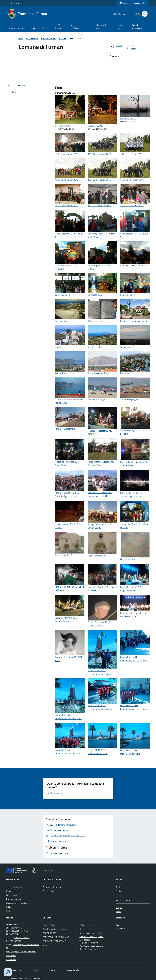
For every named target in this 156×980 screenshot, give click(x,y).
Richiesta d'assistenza (89, 949)
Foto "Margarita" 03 (129, 559)
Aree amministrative (15, 887)
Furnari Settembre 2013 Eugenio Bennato (131, 589)
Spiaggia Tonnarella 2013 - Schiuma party (100, 526)
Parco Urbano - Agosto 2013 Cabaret (68, 526)
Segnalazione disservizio (89, 943)
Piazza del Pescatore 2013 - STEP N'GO (101, 432)
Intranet (46, 945)
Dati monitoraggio (13, 970)
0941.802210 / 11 (22, 938)
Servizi (46, 28)
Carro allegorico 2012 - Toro (133, 265)
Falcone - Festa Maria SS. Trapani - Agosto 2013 (132, 495)
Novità (34, 28)
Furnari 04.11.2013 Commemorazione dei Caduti (101, 672)
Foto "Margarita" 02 (97, 556)
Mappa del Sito (73, 970)
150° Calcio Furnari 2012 (67, 154)
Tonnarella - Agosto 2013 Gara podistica (134, 432)
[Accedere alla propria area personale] (132, 3)
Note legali (84, 929)
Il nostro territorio (49, 39)
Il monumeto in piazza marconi (134, 321)
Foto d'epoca (61, 321)
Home (21, 39)
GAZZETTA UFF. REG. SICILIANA (56, 937)
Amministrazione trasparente (91, 937)
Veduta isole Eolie (96, 347)
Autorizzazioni (49, 891)
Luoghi (119, 908)
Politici (9, 907)
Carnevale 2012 (62, 295)
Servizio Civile (120, 27)
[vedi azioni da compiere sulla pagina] (131, 47)
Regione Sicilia (14, 3)
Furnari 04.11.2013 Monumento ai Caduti (98, 752)
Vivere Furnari (59, 26)
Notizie (119, 887)
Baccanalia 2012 (63, 126)
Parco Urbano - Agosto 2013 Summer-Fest (101, 463)
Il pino (58, 347)
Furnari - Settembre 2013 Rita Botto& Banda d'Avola (134, 615)
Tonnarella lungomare (65, 429)
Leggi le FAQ (85, 940)
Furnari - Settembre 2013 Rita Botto (69, 659)
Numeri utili (11, 960)
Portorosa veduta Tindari (99, 373)
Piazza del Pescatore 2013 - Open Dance (68, 463)
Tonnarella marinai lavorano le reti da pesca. (69, 401)
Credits (52, 970)
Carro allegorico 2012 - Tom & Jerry (69, 235)
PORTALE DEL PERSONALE (54, 941)
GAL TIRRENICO (50, 933)
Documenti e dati (13, 891)
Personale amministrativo (17, 903)
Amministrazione (17, 28)
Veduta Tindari (62, 373)
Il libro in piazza (95, 321)
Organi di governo (13, 899)
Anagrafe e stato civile (52, 887)
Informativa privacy (87, 925)
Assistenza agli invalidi (100, 27)
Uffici (8, 911)
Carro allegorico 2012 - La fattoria (100, 267)
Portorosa (125, 373)
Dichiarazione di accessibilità (91, 933)
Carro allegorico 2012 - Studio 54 (134, 235)
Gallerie (63, 39)
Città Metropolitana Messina (55, 929)
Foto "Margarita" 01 (64, 555)
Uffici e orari (11, 956)
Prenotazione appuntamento (91, 946)
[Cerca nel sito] (144, 14)
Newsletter (121, 928)
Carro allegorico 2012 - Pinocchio (66, 267)
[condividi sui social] (116, 46)
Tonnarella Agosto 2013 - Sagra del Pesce (70, 588)
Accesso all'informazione (77, 27)
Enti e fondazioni (13, 895)
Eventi (119, 912)
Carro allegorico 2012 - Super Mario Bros (101, 235)
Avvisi (119, 891)
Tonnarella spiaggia (96, 399)
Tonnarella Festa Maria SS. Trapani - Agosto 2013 (67, 495)
